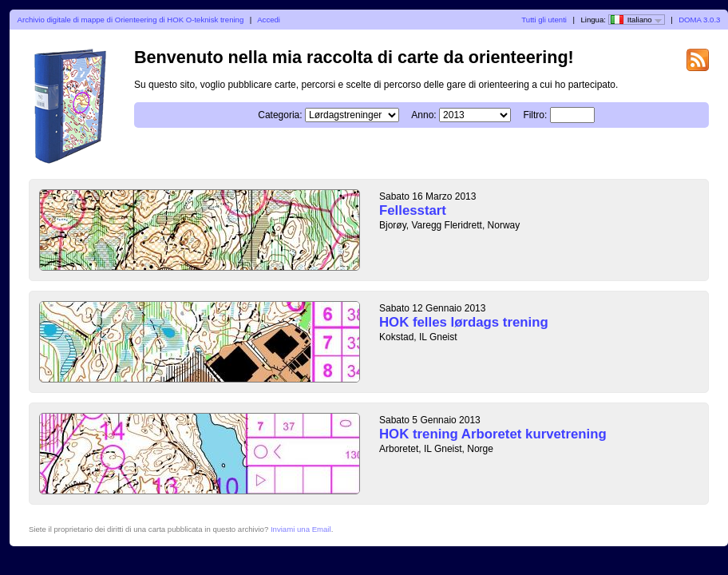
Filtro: (535, 115)
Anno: (423, 115)
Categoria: (280, 115)
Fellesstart (413, 210)
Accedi (269, 20)
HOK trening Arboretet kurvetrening (493, 434)
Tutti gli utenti (544, 20)
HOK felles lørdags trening (464, 322)
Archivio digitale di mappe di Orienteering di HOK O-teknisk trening (131, 20)
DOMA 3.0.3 (699, 20)
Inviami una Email (301, 529)
